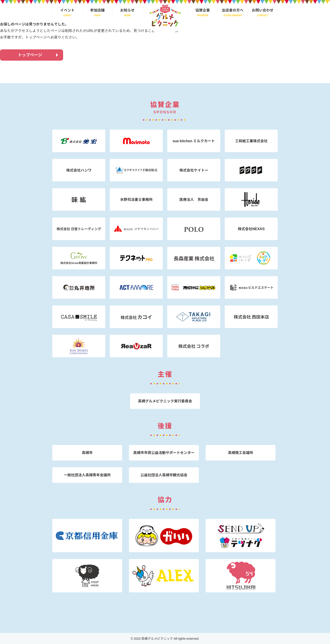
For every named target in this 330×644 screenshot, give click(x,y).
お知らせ (127, 10)
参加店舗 (97, 10)
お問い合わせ (263, 10)
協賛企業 (203, 10)
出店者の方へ (233, 10)
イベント (67, 10)
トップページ (30, 55)
